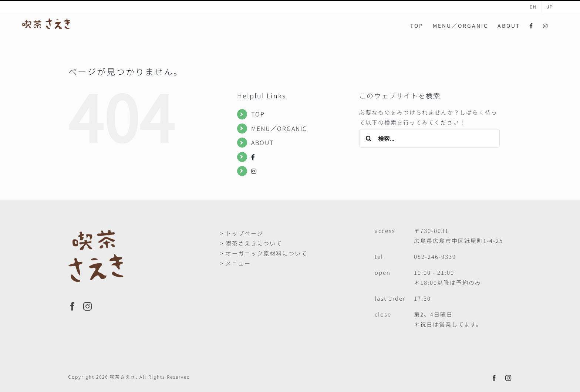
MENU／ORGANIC (279, 128)
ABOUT (262, 142)
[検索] (368, 138)
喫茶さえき (123, 377)
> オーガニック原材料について (264, 253)
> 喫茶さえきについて (251, 243)
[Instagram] (88, 306)
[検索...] (429, 138)
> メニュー (235, 263)
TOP (258, 114)
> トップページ (242, 233)
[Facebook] (73, 306)
